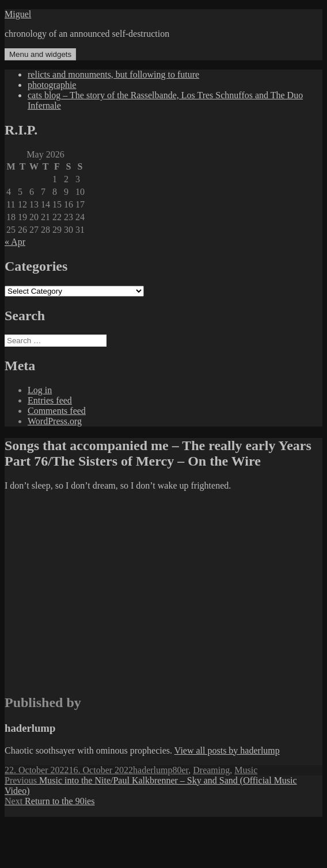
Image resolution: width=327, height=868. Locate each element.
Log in (40, 390)
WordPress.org (55, 421)
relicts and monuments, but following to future (113, 74)
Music (246, 770)
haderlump (153, 770)
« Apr (15, 242)
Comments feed (57, 411)
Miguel (18, 14)
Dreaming (211, 770)
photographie (52, 85)
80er (180, 770)
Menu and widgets (40, 54)
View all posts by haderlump (227, 750)
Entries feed (50, 400)
